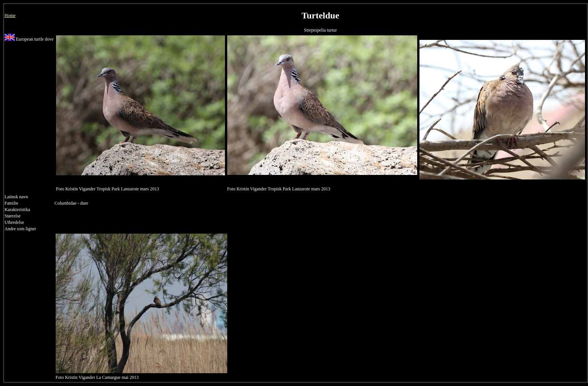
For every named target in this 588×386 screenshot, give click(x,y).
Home (10, 15)
